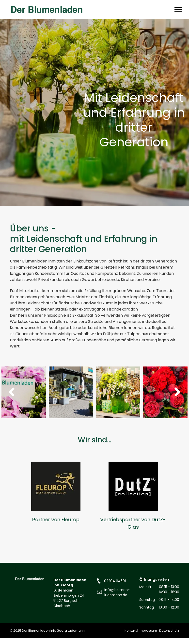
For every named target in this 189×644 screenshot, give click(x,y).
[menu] (178, 9)
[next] (178, 392)
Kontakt (131, 631)
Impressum (148, 631)
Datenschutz (169, 631)
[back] (11, 392)
